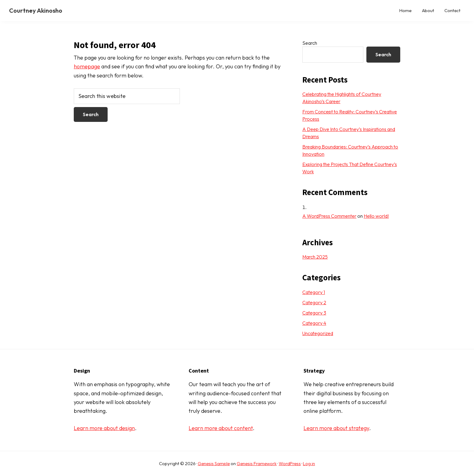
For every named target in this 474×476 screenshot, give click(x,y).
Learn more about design (104, 428)
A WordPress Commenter (329, 216)
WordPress (290, 463)
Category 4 (314, 323)
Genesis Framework (257, 463)
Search (310, 43)
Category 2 (314, 302)
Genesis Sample (214, 463)
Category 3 (314, 313)
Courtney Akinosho (36, 10)
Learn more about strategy (336, 428)
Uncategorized (318, 333)
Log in (309, 463)
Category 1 (314, 292)
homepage (87, 66)
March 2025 (315, 257)
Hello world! (376, 216)
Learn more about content (221, 428)
